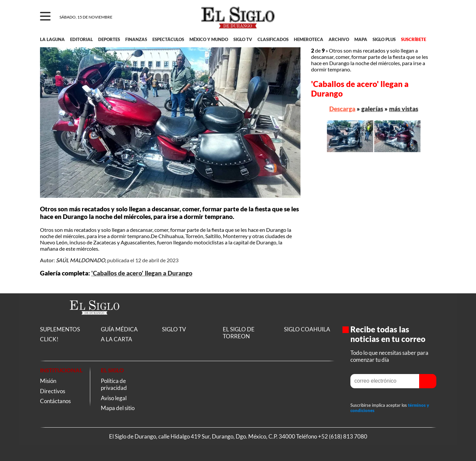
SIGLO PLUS (384, 39)
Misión (48, 381)
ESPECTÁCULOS (168, 39)
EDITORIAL (81, 39)
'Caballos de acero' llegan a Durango (142, 273)
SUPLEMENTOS (60, 329)
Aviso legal (114, 398)
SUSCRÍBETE (414, 39)
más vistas (404, 109)
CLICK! (49, 339)
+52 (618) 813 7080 (343, 436)
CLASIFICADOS (273, 39)
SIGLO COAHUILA (307, 329)
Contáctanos (55, 401)
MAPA (361, 39)
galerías (372, 109)
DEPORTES (109, 39)
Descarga (342, 109)
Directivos (53, 391)
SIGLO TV (243, 39)
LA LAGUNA (52, 39)
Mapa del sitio (118, 408)
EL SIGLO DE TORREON (239, 333)
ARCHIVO (339, 39)
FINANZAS (136, 39)
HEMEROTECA (309, 39)
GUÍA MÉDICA (119, 329)
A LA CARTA (117, 339)
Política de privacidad (114, 384)
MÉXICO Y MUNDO (209, 39)
